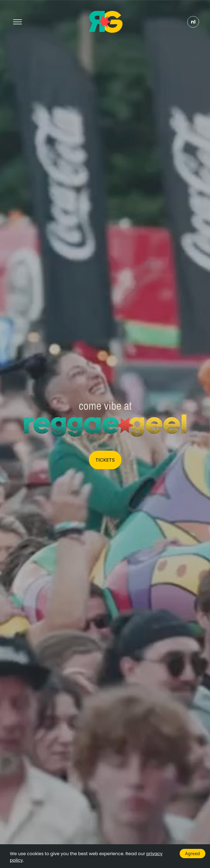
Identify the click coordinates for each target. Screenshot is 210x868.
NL (193, 22)
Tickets (105, 460)
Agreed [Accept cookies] (192, 854)
